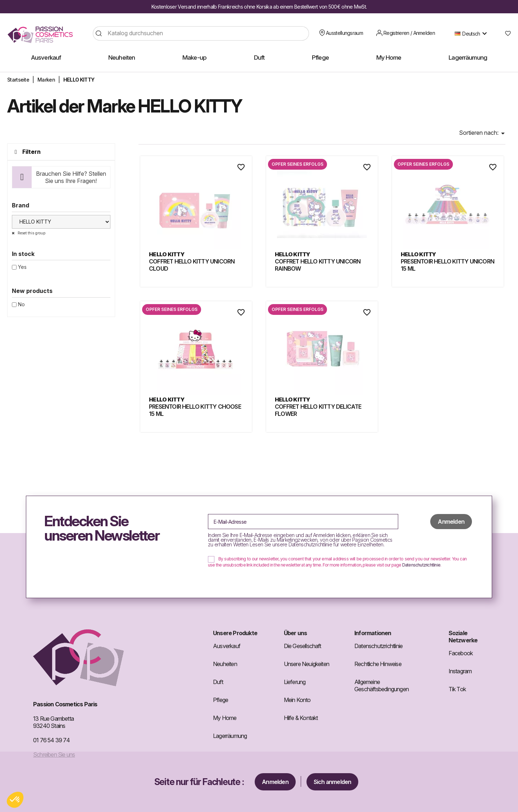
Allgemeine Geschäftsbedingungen (381, 685)
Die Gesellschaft (303, 646)
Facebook (461, 653)
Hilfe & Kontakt (301, 718)
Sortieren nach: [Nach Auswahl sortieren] (483, 133)
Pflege (221, 700)
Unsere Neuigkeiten (307, 664)
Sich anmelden (333, 782)
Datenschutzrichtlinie (421, 565)
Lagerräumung (230, 736)
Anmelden (275, 782)
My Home (225, 718)
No (21, 304)
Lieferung (295, 682)
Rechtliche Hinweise (378, 664)
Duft (218, 682)
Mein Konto (297, 700)
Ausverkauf (227, 646)
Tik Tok (457, 689)
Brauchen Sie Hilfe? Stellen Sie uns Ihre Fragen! (71, 177)
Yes (22, 267)
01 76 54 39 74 (51, 740)
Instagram (460, 671)
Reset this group (31, 233)
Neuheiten (225, 664)
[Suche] (201, 33)
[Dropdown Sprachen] (472, 33)
